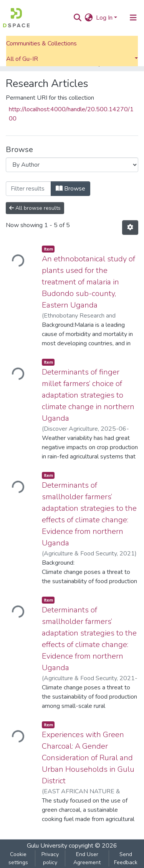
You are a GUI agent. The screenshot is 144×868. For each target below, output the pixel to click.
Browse (70, 189)
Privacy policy (50, 858)
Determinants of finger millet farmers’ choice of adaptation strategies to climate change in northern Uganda (88, 395)
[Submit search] (78, 18)
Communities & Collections (41, 43)
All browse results (35, 208)
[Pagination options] (130, 227)
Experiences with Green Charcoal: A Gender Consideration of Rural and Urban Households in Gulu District (88, 758)
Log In (104, 18)
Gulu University (47, 846)
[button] (89, 18)
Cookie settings (18, 858)
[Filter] (28, 189)
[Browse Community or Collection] (72, 165)
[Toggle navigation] (133, 18)
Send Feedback (126, 858)
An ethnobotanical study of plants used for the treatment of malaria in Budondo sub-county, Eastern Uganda (89, 282)
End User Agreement (87, 858)
